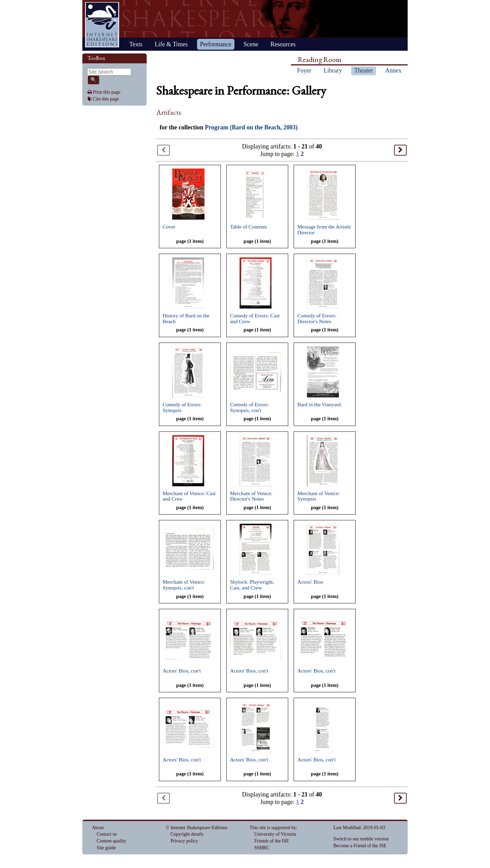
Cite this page (106, 99)
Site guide (106, 848)
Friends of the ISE (272, 841)
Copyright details (187, 834)
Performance (216, 44)
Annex (393, 70)
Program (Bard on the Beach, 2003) (251, 127)
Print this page (107, 92)
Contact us (107, 834)
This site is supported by (273, 828)
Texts (136, 44)
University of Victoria (275, 834)
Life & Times (171, 44)
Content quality (111, 841)
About (98, 828)
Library (333, 70)
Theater (364, 70)
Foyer (304, 70)
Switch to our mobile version (361, 839)
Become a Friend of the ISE (360, 846)
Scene (251, 44)
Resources (283, 44)
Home (102, 25)
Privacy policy (184, 841)
